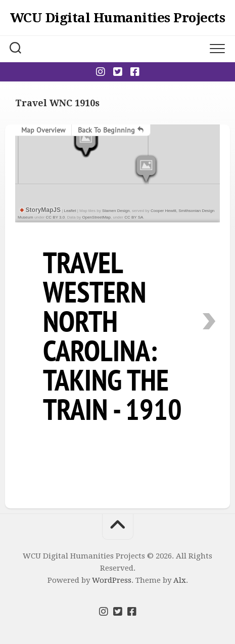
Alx (180, 580)
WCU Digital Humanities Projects (118, 18)
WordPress (112, 580)
